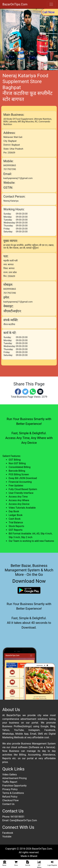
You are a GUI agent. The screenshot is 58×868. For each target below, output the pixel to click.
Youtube (7, 837)
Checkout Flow (10, 800)
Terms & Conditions (13, 793)
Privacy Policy (10, 789)
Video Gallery (10, 775)
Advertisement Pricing (14, 778)
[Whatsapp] (33, 391)
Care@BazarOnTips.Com (23, 820)
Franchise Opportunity (14, 786)
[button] (4, 39)
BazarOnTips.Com (15, 4)
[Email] (40, 391)
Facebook (8, 833)
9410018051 (17, 817)
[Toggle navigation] (51, 4)
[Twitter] (25, 391)
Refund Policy (10, 797)
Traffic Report (10, 782)
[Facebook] (18, 391)
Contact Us (8, 804)
